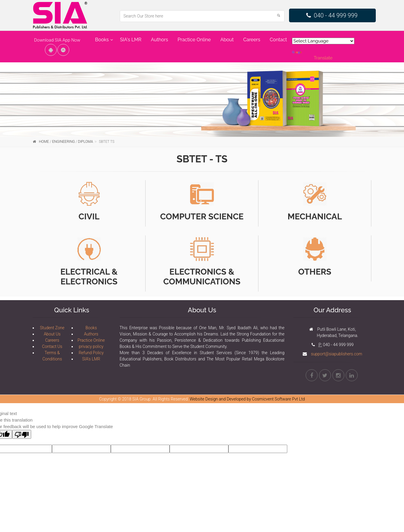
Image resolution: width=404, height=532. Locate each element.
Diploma (86, 142)
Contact (278, 40)
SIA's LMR (131, 40)
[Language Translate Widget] (323, 41)
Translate (312, 56)
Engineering (63, 142)
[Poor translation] (22, 434)
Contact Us (52, 346)
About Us (52, 334)
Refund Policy (91, 353)
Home (44, 142)
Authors (160, 40)
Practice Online (194, 40)
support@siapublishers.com (336, 354)
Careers (252, 40)
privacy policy (91, 346)
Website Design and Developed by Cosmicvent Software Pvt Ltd (247, 399)
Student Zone (52, 328)
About (227, 40)
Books (102, 40)
